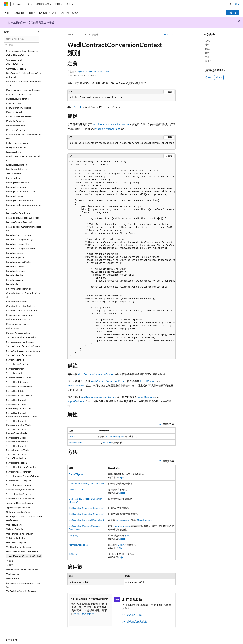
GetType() (73, 535)
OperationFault (144, 520)
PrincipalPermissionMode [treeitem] (18, 333)
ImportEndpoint (76, 401)
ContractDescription (114, 436)
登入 (237, 4)
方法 (207, 57)
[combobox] (22, 39)
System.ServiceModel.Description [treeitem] (22, 51)
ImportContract (146, 397)
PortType (107, 442)
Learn (71, 34)
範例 (207, 45)
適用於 (208, 61)
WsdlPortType (103, 129)
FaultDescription (123, 520)
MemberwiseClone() (78, 545)
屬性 (207, 53)
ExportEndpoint (76, 385)
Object (77, 107)
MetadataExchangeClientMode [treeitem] (21, 248)
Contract (115, 129)
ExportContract (148, 381)
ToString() (73, 554)
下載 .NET (233, 13)
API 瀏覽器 (93, 34)
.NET (81, 34)
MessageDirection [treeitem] (15, 196)
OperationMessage (122, 526)
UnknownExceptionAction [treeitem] (19, 512)
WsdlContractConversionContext (111, 124)
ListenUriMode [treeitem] (13, 178)
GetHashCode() (76, 489)
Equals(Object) (76, 474)
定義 (207, 40)
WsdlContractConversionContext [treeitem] (25, 556)
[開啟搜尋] (230, 4)
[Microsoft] (6, 4)
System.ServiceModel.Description (94, 71)
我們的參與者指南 (84, 614)
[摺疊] (39, 32)
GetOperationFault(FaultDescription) (86, 520)
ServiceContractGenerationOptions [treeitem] (23, 351)
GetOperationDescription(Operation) (86, 514)
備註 (207, 49)
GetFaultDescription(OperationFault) (86, 483)
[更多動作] (173, 35)
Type (127, 535)
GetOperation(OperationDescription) (86, 508)
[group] (122, 145)
